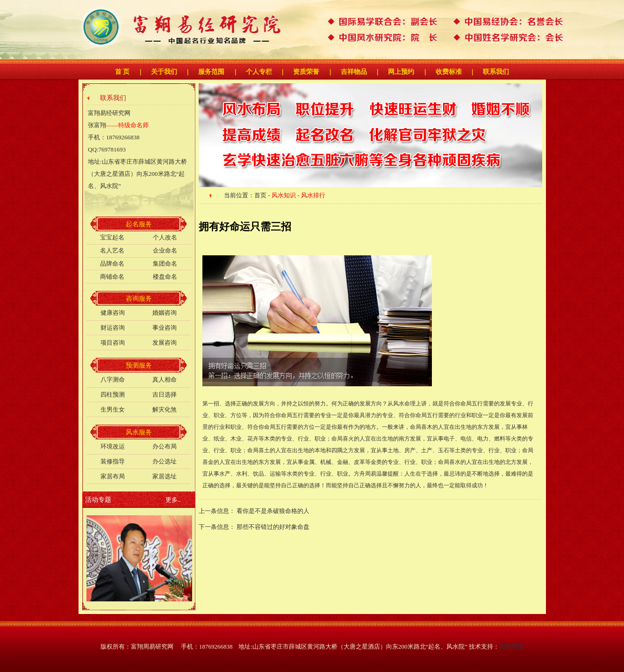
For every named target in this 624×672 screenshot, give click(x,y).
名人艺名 (112, 250)
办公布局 (165, 446)
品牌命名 (112, 264)
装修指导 (113, 461)
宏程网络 (511, 647)
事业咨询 (165, 328)
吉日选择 (165, 394)
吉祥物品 (354, 72)
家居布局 (113, 476)
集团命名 (165, 264)
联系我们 (496, 72)
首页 (260, 195)
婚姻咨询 (165, 313)
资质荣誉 (306, 72)
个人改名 (165, 237)
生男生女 (113, 409)
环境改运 (113, 446)
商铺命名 (112, 277)
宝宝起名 (112, 237)
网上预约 (401, 72)
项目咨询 (113, 343)
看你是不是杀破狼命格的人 (274, 511)
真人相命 (165, 379)
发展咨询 (165, 343)
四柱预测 (113, 394)
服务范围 (211, 72)
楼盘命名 (165, 277)
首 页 (122, 72)
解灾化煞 (165, 409)
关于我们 (164, 72)
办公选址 (165, 461)
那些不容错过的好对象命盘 (273, 527)
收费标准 (449, 72)
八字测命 (113, 379)
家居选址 (165, 476)
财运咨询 (113, 328)
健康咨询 (113, 313)
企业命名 (165, 250)
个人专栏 (259, 72)
